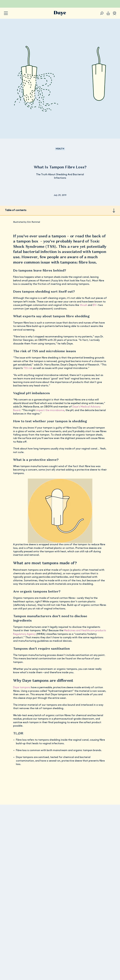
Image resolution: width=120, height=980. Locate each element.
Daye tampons (22, 688)
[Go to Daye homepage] (60, 13)
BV (95, 305)
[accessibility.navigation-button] (6, 13)
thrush (84, 305)
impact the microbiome (50, 410)
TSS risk (28, 368)
